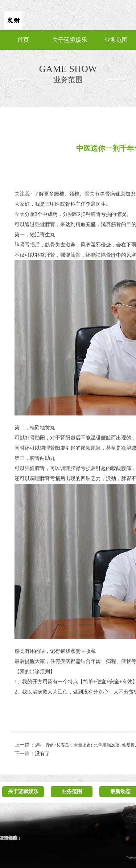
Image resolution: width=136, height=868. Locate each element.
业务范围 (116, 40)
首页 (23, 40)
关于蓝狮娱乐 (70, 40)
